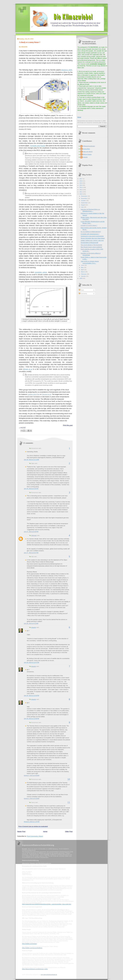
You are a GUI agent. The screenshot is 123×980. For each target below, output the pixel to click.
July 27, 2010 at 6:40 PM (31, 532)
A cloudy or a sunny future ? (30, 42)
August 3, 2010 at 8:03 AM (32, 775)
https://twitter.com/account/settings (32, 948)
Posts (81, 290)
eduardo (34, 627)
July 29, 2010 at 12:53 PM (32, 695)
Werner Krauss (87, 154)
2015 (81, 183)
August (83, 205)
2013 (81, 187)
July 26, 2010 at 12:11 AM (31, 460)
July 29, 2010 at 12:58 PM (32, 719)
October (84, 201)
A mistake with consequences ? (90, 234)
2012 (81, 190)
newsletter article (41, 272)
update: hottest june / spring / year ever (92, 240)
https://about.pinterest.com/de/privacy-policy (35, 969)
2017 (81, 179)
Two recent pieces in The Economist (91, 245)
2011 (81, 192)
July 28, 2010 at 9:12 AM (31, 623)
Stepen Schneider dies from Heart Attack (93, 238)
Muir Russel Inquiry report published (91, 247)
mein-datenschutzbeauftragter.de (49, 975)
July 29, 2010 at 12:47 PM (32, 662)
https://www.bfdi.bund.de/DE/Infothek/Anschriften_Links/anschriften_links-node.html (47, 904)
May (83, 267)
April (83, 270)
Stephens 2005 (67, 70)
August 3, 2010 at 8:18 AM (32, 798)
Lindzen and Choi (33, 394)
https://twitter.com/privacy (29, 944)
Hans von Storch (88, 152)
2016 (81, 181)
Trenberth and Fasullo (37, 146)
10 (69, 779)
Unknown (34, 535)
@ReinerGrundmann (89, 146)
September (85, 203)
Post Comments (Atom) (35, 836)
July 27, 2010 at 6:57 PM (31, 553)
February (84, 274)
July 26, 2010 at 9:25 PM (31, 489)
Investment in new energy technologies (92, 236)
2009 (81, 278)
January (84, 276)
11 (69, 802)
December (84, 196)
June (83, 265)
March (83, 272)
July (82, 207)
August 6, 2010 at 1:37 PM (32, 822)
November (84, 198)
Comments (83, 294)
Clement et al (46, 394)
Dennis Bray (86, 149)
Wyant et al (28, 369)
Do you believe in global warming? (91, 232)
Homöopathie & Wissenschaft (89, 243)
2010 (81, 194)
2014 (81, 185)
